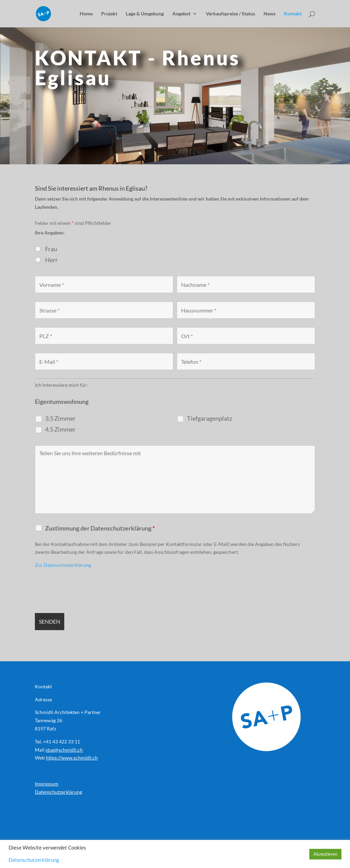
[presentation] (87, 591)
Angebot (181, 14)
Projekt (109, 14)
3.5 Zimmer (60, 418)
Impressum (47, 784)
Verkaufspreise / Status (230, 14)
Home (86, 14)
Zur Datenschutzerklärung (63, 565)
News (270, 14)
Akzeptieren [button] (325, 854)
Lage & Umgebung (145, 14)
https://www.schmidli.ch (72, 758)
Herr (51, 260)
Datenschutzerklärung (58, 792)
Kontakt (293, 14)
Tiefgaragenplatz (210, 418)
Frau (51, 249)
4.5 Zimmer (60, 429)
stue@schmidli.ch (64, 750)
